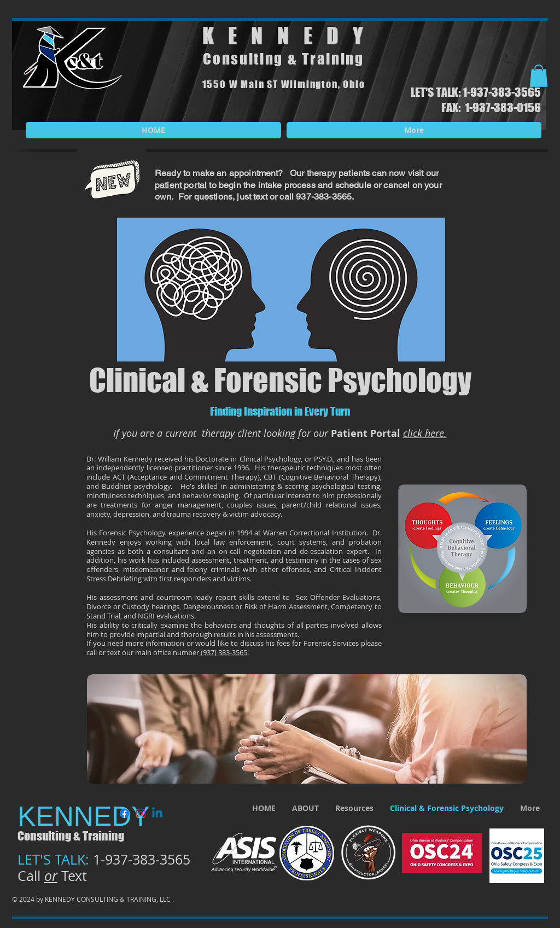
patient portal (181, 185)
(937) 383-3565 (223, 652)
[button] (539, 76)
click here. (425, 433)
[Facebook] (124, 813)
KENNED (278, 36)
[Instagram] (141, 813)
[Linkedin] (157, 813)
